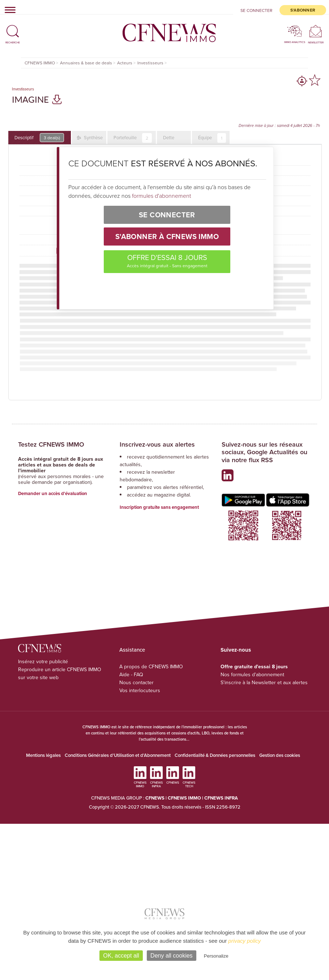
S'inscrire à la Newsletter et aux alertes (264, 682)
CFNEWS (155, 798)
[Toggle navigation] (8, 10)
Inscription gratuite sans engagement (159, 507)
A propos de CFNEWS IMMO (151, 666)
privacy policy (244, 941)
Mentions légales (43, 755)
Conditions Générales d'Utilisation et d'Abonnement (118, 755)
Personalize (216, 956)
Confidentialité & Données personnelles (215, 755)
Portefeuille (133, 138)
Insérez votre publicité (43, 661)
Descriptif (39, 138)
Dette (169, 137)
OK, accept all (121, 956)
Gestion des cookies (280, 755)
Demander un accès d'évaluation (53, 493)
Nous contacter (136, 682)
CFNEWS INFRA (221, 798)
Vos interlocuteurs (140, 690)
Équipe (212, 138)
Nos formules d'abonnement (252, 674)
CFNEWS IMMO (185, 798)
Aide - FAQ (131, 674)
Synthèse (93, 137)
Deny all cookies (172, 956)
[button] (13, 28)
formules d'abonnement (161, 196)
